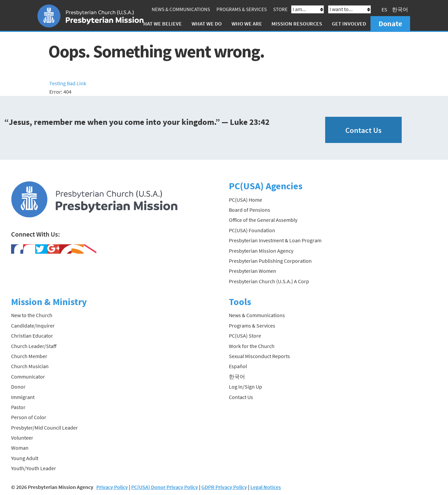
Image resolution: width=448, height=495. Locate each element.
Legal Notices (266, 487)
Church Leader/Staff (34, 346)
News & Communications (181, 9)
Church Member (29, 356)
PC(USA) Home (245, 200)
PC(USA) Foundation (252, 230)
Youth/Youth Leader (34, 468)
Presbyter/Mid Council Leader (44, 428)
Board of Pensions (250, 210)
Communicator (28, 377)
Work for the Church (252, 346)
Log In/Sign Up (245, 387)
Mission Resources (297, 23)
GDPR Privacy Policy (224, 487)
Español (238, 366)
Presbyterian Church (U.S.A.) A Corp (269, 281)
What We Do (207, 23)
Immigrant (23, 397)
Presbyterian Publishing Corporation (270, 261)
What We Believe (160, 23)
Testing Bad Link (68, 83)
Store (280, 9)
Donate (390, 23)
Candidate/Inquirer (33, 326)
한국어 (400, 9)
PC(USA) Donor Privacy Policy (165, 487)
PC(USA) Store (245, 336)
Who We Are (247, 23)
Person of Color (29, 417)
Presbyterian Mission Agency (261, 251)
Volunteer (22, 438)
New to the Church (32, 315)
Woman (20, 448)
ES (384, 9)
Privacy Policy (112, 487)
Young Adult (25, 458)
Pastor (18, 407)
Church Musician (30, 366)
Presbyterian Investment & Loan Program (275, 240)
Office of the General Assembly (263, 220)
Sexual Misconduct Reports (259, 356)
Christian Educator (32, 336)
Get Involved (349, 23)
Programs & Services (242, 9)
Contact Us (363, 130)
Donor (18, 387)
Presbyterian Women (253, 271)
